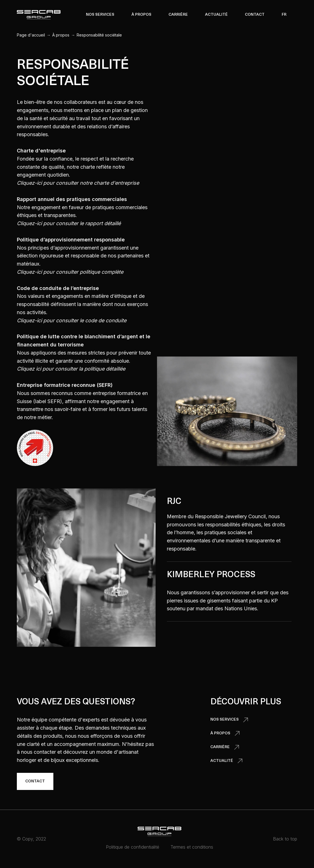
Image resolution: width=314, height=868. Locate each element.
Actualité (216, 15)
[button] (100, 15)
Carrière (178, 15)
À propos (61, 35)
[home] (39, 15)
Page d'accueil (31, 35)
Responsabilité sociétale (99, 35)
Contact (255, 15)
